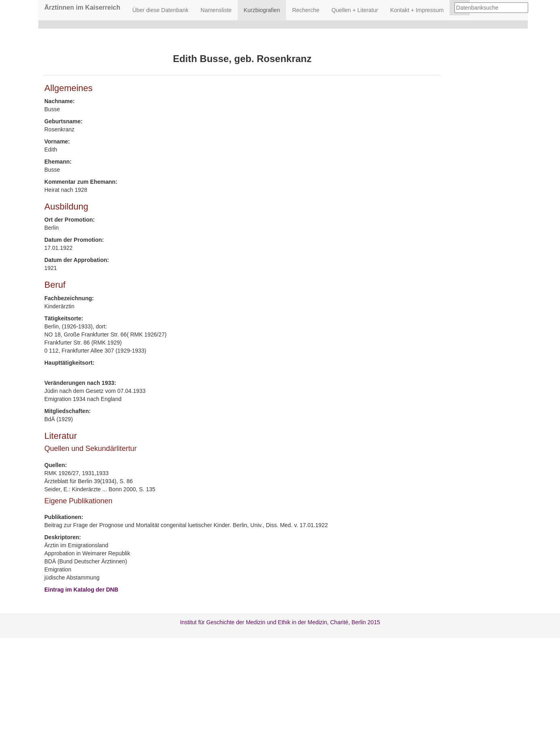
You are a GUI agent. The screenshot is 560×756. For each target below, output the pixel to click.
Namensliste (216, 10)
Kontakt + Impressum (417, 10)
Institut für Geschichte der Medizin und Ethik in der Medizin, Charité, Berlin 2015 (280, 622)
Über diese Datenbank (161, 10)
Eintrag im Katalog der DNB (81, 590)
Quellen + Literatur (355, 10)
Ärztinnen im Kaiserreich (82, 7)
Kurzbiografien (262, 10)
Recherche (306, 10)
